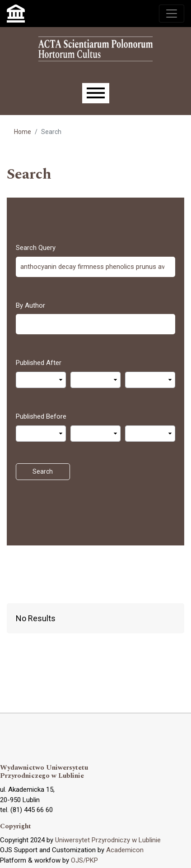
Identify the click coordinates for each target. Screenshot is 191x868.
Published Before (41, 416)
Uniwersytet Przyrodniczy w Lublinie (108, 840)
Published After (39, 363)
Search (43, 471)
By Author (30, 305)
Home (23, 132)
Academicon (125, 850)
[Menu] (96, 93)
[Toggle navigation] (172, 14)
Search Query (36, 248)
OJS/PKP (84, 860)
